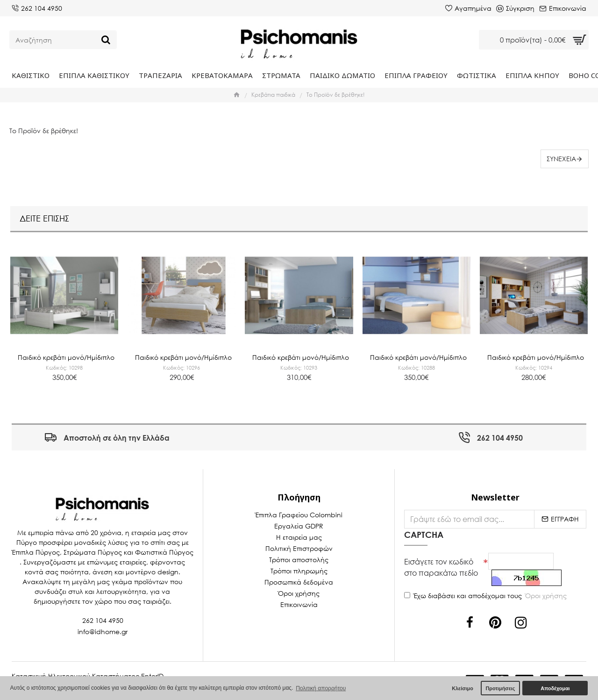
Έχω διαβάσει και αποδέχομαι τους (486, 598)
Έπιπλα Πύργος (36, 551)
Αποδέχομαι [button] (555, 688)
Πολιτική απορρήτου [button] (321, 688)
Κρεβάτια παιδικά (273, 95)
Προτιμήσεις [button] (500, 688)
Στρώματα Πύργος (93, 551)
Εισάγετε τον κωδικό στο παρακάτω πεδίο (441, 566)
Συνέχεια (560, 159)
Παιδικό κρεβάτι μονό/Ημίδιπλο (66, 349)
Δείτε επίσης (44, 213)
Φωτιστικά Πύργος (164, 551)
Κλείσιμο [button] (463, 688)
